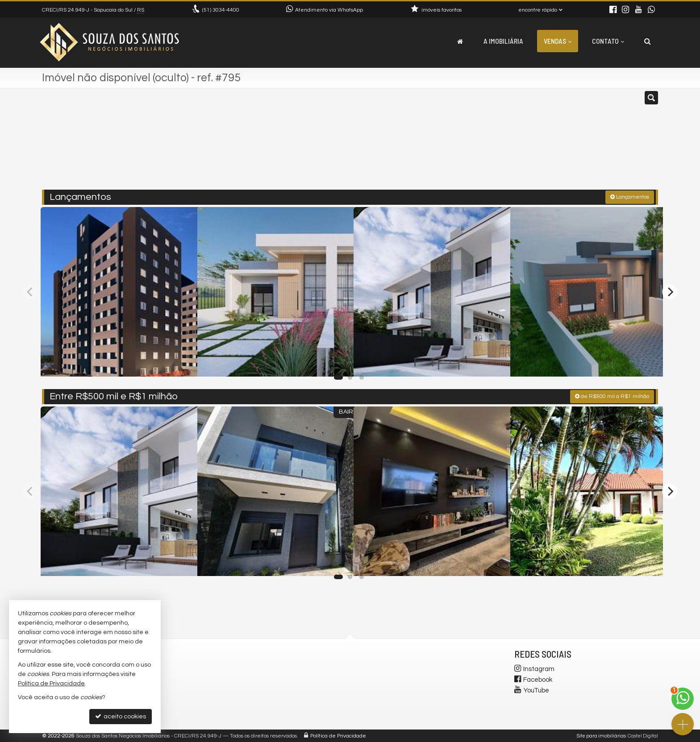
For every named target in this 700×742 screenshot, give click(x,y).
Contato (608, 41)
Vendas (558, 41)
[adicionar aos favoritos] (181, 361)
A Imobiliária (503, 41)
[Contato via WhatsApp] (683, 699)
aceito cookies (121, 716)
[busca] (648, 41)
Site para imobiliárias (601, 735)
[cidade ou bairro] (449, 143)
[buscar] (532, 143)
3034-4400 (221, 10)
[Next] (670, 291)
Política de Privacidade (338, 735)
